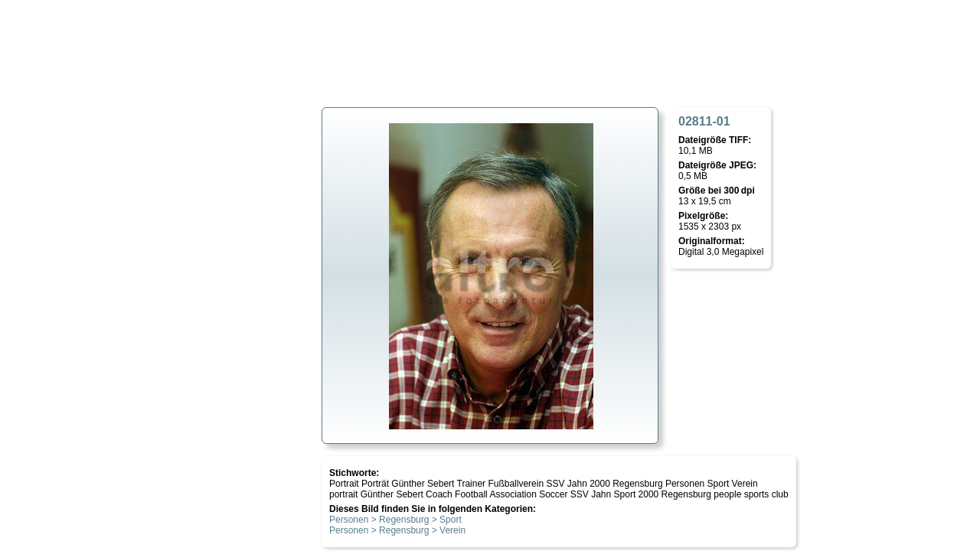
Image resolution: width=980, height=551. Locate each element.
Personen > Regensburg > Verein (397, 530)
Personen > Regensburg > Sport (395, 520)
